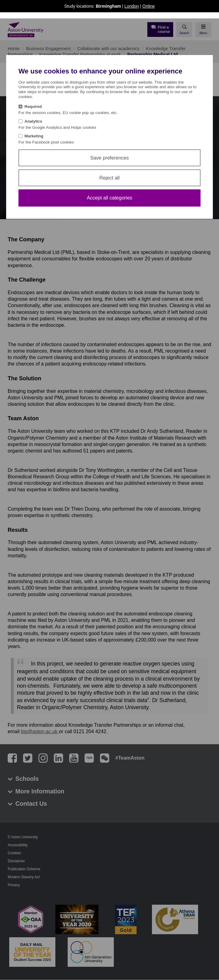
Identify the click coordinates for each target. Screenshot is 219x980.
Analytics (34, 121)
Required (33, 107)
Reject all (109, 178)
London (132, 6)
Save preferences (109, 158)
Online (149, 6)
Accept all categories (109, 198)
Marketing (34, 136)
